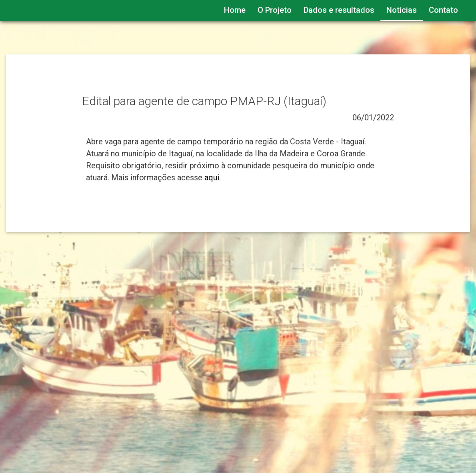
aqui (212, 178)
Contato (443, 10)
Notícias (402, 10)
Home (235, 10)
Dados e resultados (339, 10)
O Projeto (275, 10)
